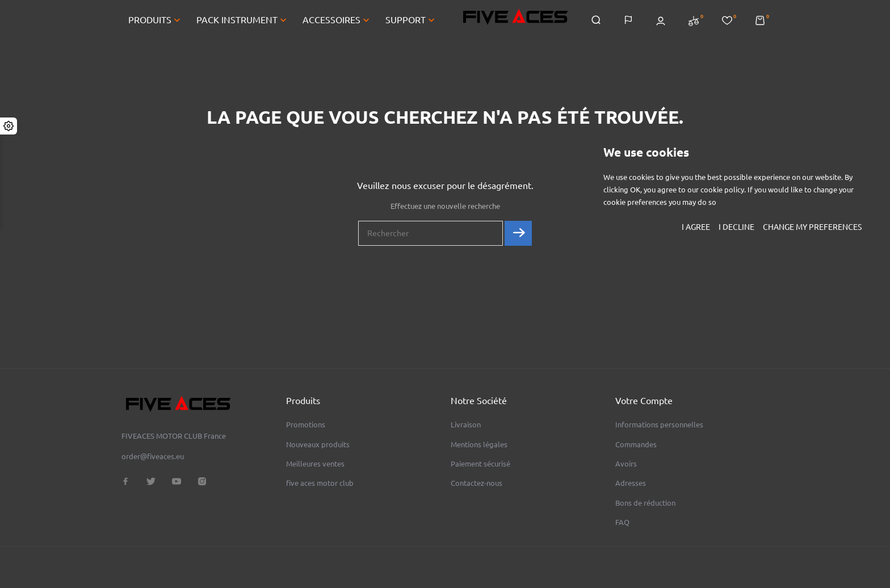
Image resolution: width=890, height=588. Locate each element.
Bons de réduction (645, 503)
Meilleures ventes (315, 464)
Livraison (466, 425)
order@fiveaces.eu (153, 456)
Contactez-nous (477, 483)
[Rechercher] (431, 237)
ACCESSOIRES (337, 22)
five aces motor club (320, 483)
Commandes (636, 444)
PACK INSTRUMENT (243, 22)
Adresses (631, 483)
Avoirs (626, 464)
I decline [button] (736, 227)
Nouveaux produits (318, 444)
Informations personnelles (659, 425)
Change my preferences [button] (812, 227)
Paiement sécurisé (480, 464)
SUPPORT (411, 22)
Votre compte (644, 401)
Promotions (306, 425)
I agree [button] (696, 227)
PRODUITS (156, 22)
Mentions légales (479, 444)
